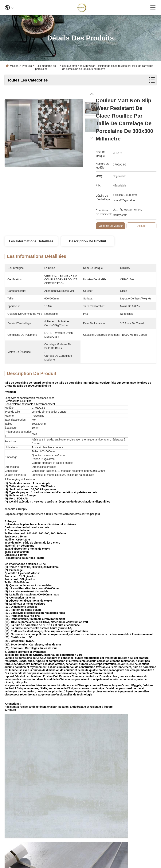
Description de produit (87, 241)
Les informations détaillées (31, 241)
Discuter (141, 226)
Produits (27, 66)
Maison (14, 66)
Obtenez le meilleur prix (114, 226)
